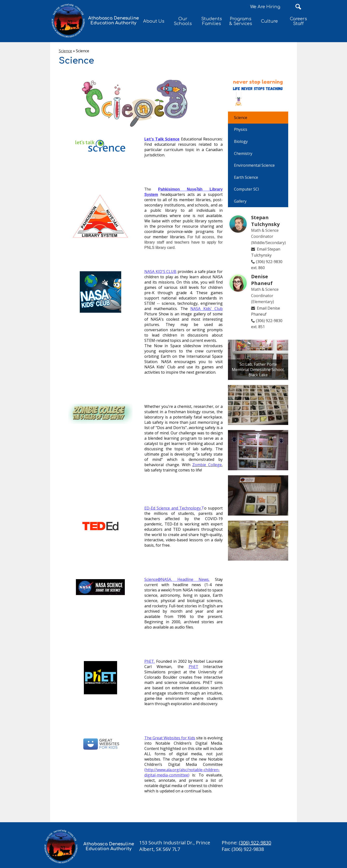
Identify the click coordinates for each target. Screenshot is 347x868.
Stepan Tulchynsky (265, 221)
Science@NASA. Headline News (177, 579)
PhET (149, 661)
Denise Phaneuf (262, 280)
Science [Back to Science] (65, 51)
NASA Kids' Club (207, 309)
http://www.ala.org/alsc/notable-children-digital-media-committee (182, 772)
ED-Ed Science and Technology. (173, 508)
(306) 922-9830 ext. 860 (267, 265)
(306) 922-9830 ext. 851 (267, 324)
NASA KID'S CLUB (160, 272)
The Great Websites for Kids (170, 738)
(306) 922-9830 (255, 843)
